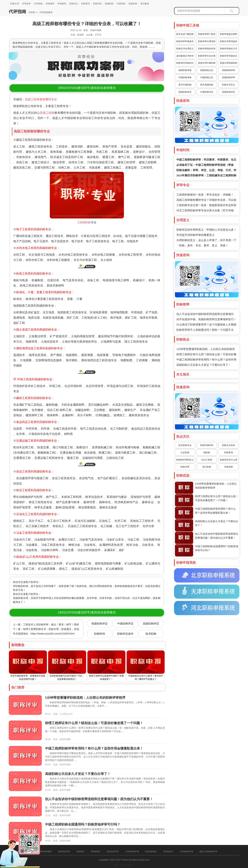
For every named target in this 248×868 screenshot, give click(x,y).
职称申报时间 (207, 445)
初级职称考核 (185, 70)
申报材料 (62, 4)
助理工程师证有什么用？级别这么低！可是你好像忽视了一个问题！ (94, 723)
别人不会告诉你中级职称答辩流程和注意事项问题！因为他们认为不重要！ (99, 799)
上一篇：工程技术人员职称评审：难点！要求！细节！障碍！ (47, 625)
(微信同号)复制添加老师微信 (87, 88)
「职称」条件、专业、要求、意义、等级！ (202, 245)
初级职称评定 (185, 92)
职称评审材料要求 (44, 851)
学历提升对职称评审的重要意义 (195, 235)
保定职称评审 (113, 851)
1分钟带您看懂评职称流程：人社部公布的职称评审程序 (85, 698)
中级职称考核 (185, 77)
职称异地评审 (64, 851)
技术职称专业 (185, 445)
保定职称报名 (151, 851)
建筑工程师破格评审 (208, 851)
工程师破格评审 (186, 851)
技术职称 (151, 634)
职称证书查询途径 (229, 41)
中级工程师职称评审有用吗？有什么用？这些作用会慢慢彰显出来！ (94, 748)
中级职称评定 (207, 92)
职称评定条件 (125, 634)
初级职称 (109, 4)
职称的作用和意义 (185, 460)
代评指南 (38, 4)
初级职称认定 (207, 70)
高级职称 (133, 4)
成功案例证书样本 (185, 56)
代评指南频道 (46, 12)
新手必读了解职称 (185, 34)
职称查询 (229, 453)
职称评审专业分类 (207, 56)
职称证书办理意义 (185, 49)
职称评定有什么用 (229, 460)
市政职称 (229, 467)
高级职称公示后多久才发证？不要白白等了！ (204, 365)
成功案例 (145, 4)
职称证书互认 (229, 85)
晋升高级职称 (207, 85)
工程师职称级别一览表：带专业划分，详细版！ (205, 195)
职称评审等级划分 (229, 56)
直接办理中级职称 (207, 63)
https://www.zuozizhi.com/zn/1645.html (53, 634)
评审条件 (27, 4)
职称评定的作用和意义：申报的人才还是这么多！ (206, 230)
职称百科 (97, 4)
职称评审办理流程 (207, 41)
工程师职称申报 (132, 851)
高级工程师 (47, 113)
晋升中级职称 (185, 85)
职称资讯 (86, 4)
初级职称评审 (229, 70)
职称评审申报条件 (185, 41)
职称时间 (100, 634)
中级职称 (121, 4)
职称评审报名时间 (207, 49)
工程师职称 (84, 222)
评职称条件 (168, 851)
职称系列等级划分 (185, 63)
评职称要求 (95, 851)
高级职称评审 (229, 77)
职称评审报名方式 (229, 49)
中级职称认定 (207, 77)
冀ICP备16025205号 (124, 865)
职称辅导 (50, 4)
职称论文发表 (229, 445)
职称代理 (185, 467)
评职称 (32, 12)
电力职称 (207, 467)
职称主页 (15, 4)
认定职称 (185, 453)
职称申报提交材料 (229, 34)
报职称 (207, 453)
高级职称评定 (229, 92)
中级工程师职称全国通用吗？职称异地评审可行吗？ (83, 824)
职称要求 (80, 851)
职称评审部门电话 (207, 34)
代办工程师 (207, 460)
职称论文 (74, 4)
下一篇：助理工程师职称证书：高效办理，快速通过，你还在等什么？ (52, 629)
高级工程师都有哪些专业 (41, 99)
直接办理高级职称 (229, 63)
